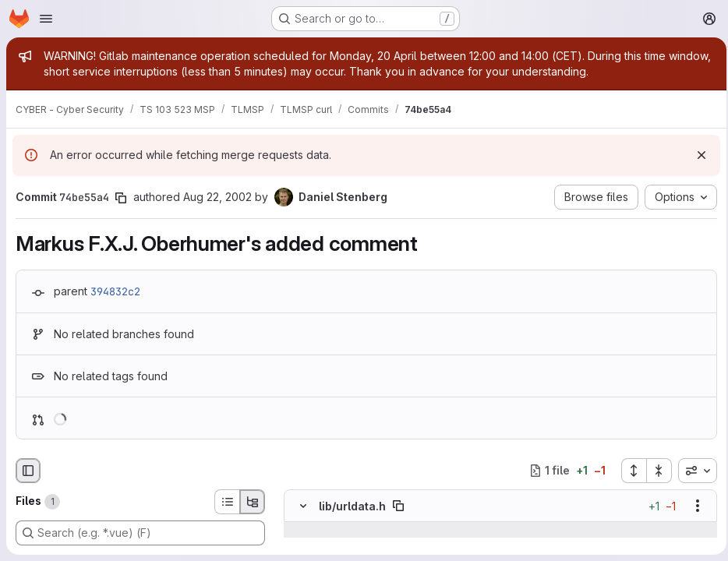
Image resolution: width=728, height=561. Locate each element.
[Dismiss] (697, 155)
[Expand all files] (629, 471)
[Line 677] (302, 545)
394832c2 (115, 291)
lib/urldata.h (352, 506)
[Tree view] (253, 502)
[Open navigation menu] (46, 19)
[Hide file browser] (28, 471)
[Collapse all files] (655, 471)
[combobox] (693, 471)
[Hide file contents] (303, 506)
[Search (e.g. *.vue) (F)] (140, 533)
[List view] (227, 502)
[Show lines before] (323, 530)
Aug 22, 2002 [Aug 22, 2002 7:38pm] (217, 197)
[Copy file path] (398, 506)
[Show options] (693, 506)
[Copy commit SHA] (121, 198)
